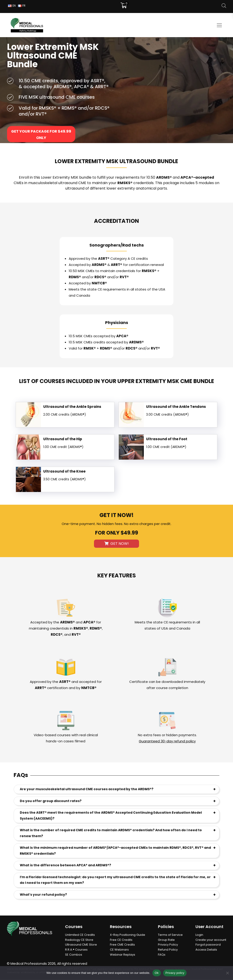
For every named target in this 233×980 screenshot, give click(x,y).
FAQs (162, 955)
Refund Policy (168, 950)
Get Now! (117, 544)
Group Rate (166, 940)
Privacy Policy (168, 945)
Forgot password (208, 945)
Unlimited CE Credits (80, 935)
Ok (157, 973)
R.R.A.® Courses (76, 950)
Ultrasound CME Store (81, 945)
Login (199, 935)
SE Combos (74, 955)
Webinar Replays (123, 955)
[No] (227, 973)
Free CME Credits (122, 945)
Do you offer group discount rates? (51, 801)
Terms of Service (170, 935)
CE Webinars (119, 950)
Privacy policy (175, 973)
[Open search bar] (224, 6)
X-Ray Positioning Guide (128, 935)
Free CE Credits (121, 940)
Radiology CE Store (79, 940)
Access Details (206, 950)
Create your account (211, 940)
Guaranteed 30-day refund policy (167, 741)
